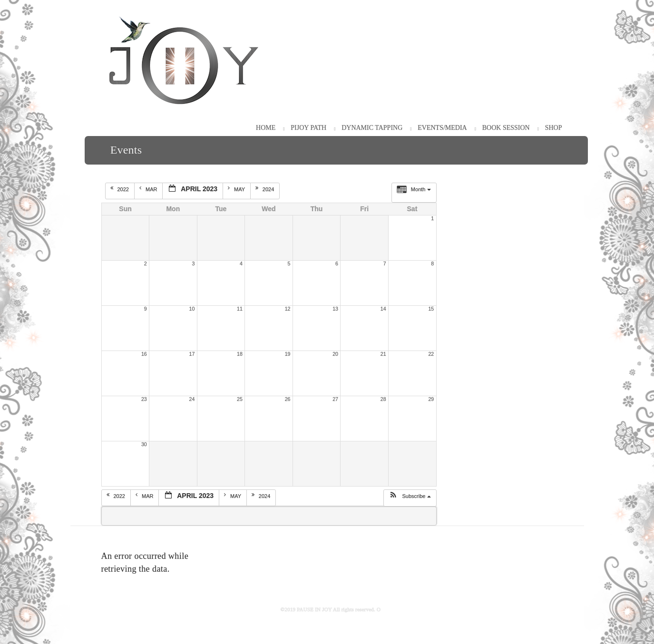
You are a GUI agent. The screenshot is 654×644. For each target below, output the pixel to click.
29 (431, 399)
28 (383, 399)
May (237, 189)
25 (240, 399)
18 (240, 354)
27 (335, 399)
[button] (410, 498)
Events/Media (442, 128)
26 (288, 399)
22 (431, 354)
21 (383, 354)
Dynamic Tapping (372, 128)
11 (240, 309)
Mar (149, 189)
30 (144, 444)
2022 (121, 189)
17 (192, 354)
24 (192, 399)
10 (192, 309)
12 (288, 309)
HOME (266, 128)
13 (335, 309)
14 (383, 309)
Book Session (506, 128)
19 (288, 354)
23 (144, 399)
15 (431, 309)
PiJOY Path (308, 128)
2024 (266, 189)
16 (144, 354)
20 (335, 354)
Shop (554, 128)
